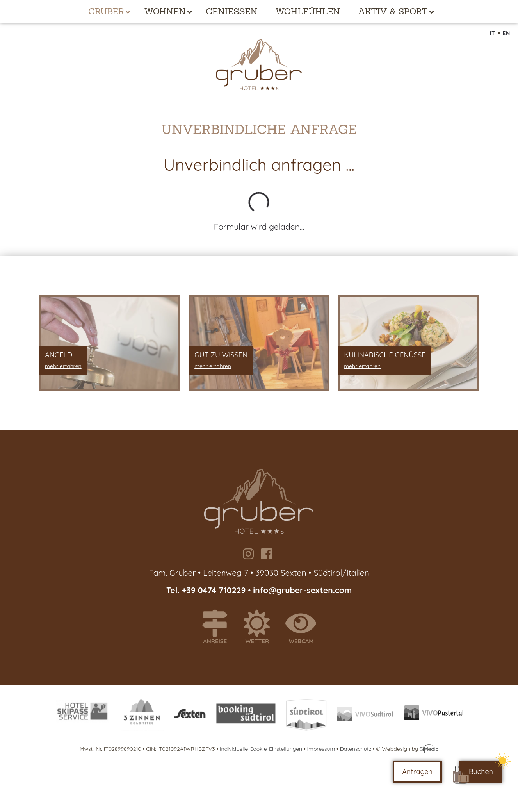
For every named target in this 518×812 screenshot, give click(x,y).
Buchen (481, 772)
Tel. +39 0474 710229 (207, 590)
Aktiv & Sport (393, 11)
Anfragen (417, 772)
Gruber (106, 11)
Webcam (304, 627)
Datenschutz (356, 749)
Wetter (260, 627)
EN (506, 33)
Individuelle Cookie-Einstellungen (261, 749)
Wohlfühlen (308, 11)
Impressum (321, 749)
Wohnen (165, 11)
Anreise (218, 627)
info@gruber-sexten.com (302, 590)
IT (492, 33)
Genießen (231, 11)
